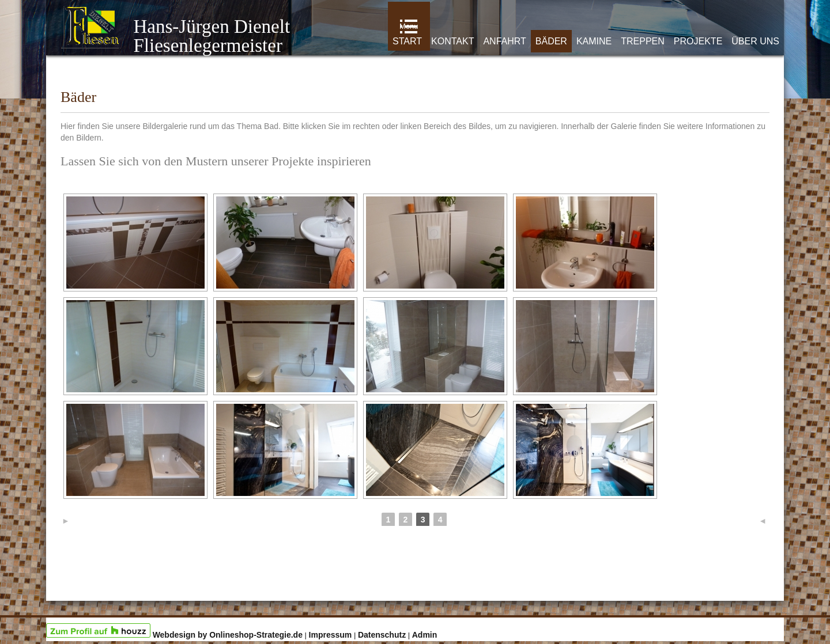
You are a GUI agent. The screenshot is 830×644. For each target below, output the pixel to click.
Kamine (594, 41)
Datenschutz (382, 635)
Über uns (755, 41)
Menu (409, 26)
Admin (425, 635)
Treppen (643, 41)
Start (407, 41)
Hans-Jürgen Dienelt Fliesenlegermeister (175, 36)
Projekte (698, 41)
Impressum (331, 635)
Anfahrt (504, 41)
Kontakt (452, 41)
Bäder (551, 41)
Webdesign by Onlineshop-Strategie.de (228, 635)
